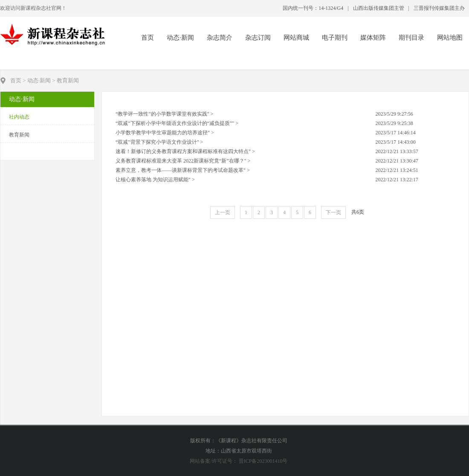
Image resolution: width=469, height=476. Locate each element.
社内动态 (19, 117)
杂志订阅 (258, 38)
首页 (148, 38)
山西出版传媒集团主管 (379, 8)
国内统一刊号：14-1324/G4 (313, 8)
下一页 (333, 212)
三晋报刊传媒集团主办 (439, 8)
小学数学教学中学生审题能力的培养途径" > (165, 133)
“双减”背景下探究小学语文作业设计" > (159, 142)
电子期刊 (335, 38)
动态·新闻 (180, 38)
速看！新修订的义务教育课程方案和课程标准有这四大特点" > (185, 151)
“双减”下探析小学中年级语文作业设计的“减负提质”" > (177, 123)
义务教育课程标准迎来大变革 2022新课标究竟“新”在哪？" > (183, 161)
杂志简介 (220, 38)
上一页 (223, 212)
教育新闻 (19, 135)
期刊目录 (411, 38)
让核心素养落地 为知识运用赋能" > (155, 180)
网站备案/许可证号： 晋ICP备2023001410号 (239, 461)
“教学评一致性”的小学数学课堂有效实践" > (164, 114)
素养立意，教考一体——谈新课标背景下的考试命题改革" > (183, 170)
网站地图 (450, 38)
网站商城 (296, 38)
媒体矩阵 (373, 38)
